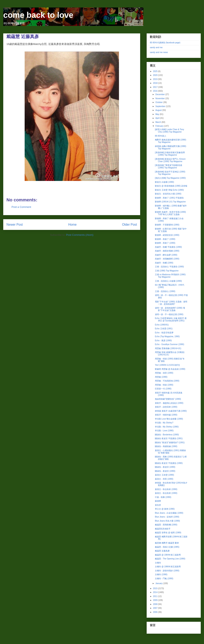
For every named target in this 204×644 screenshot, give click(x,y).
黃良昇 (158, 505)
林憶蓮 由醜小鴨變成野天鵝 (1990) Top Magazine (170, 147)
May (158, 114)
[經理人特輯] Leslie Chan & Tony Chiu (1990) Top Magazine (169, 131)
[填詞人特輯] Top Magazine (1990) (170, 178)
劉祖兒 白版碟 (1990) (164, 182)
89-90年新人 (161, 136)
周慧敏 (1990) (161, 377)
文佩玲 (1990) (161, 574)
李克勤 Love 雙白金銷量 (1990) (169, 419)
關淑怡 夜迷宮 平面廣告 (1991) (169, 438)
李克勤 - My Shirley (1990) (167, 427)
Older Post (129, 225)
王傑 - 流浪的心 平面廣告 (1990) (169, 267)
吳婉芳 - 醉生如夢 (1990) (166, 255)
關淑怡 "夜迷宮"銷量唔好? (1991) (170, 443)
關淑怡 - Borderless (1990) (167, 435)
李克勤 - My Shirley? (164, 423)
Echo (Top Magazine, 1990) (167, 336)
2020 (155, 75)
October (159, 102)
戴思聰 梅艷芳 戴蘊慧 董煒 (167, 543)
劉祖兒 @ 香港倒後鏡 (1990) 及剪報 (171, 186)
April (158, 118)
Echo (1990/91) (162, 325)
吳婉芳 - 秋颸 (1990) (164, 263)
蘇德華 (158, 501)
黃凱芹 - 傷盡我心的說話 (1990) (169, 403)
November (160, 98)
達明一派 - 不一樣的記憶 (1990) (169, 314)
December (160, 94)
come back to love (38, 15)
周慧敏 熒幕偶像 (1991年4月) (168, 348)
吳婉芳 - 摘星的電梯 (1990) (167, 251)
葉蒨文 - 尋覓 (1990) (164, 479)
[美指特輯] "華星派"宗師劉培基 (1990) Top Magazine (169, 166)
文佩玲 (158, 563)
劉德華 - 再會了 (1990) (165, 239)
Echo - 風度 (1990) (163, 341)
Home (73, 225)
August (159, 110)
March (158, 122)
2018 (155, 83)
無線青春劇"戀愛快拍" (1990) (168, 399)
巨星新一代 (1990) (163, 389)
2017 (155, 87)
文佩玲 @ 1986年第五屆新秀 (168, 567)
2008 (155, 604)
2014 (155, 592)
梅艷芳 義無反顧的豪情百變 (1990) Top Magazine (170, 141)
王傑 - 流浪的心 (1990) (165, 291)
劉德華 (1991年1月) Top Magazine (170, 202)
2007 (155, 608)
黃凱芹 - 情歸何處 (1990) (166, 415)
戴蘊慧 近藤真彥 (162, 551)
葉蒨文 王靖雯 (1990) (164, 475)
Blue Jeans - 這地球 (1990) (167, 517)
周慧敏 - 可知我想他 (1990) (167, 381)
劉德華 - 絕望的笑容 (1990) (167, 235)
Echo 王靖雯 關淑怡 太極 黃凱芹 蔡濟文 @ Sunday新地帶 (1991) (171, 319)
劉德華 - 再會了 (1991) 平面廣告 (169, 198)
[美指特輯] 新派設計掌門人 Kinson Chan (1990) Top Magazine (170, 160)
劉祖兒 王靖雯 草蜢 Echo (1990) (169, 190)
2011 (155, 596)
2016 (155, 91)
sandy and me (156, 47)
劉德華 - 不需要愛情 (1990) (167, 225)
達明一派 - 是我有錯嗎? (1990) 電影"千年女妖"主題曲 (170, 309)
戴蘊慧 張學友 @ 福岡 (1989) (168, 533)
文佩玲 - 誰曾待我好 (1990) (167, 571)
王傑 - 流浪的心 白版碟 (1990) (168, 281)
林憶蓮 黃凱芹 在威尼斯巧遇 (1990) (171, 411)
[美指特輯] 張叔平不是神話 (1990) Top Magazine (170, 173)
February (160, 126)
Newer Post (15, 225)
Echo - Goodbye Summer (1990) (170, 344)
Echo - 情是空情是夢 (164, 333)
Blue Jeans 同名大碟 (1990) (167, 521)
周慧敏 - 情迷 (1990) (164, 385)
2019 (155, 79)
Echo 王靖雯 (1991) (164, 329)
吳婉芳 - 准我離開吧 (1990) (167, 259)
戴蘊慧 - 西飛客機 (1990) (166, 525)
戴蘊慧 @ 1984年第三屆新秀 (168, 555)
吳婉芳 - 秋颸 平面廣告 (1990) (168, 247)
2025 (155, 71)
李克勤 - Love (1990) (164, 431)
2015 (155, 588)
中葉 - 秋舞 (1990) (163, 497)
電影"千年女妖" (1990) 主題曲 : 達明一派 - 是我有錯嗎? (171, 303)
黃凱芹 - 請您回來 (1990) (166, 407)
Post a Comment (21, 207)
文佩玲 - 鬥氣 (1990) (164, 579)
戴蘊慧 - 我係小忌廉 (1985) (167, 547)
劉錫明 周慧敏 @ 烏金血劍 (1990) (170, 369)
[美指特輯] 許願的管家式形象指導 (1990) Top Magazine (170, 154)
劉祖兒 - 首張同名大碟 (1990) (168, 194)
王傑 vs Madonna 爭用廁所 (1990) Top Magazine (170, 276)
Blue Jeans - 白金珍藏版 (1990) (169, 513)
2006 (155, 612)
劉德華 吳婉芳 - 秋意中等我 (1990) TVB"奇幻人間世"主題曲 (170, 213)
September (161, 106)
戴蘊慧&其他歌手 (163, 529)
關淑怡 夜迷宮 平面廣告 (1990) (169, 463)
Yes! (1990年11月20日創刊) (167, 365)
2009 (155, 600)
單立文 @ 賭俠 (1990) (165, 509)
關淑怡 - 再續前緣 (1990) (166, 446)
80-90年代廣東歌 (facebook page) (165, 43)
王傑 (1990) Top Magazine (167, 271)
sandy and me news (159, 52)
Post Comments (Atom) (80, 235)
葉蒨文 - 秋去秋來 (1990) (166, 489)
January (159, 583)
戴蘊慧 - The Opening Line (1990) (170, 559)
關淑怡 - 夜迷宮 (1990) (165, 467)
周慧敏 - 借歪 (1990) (164, 373)
